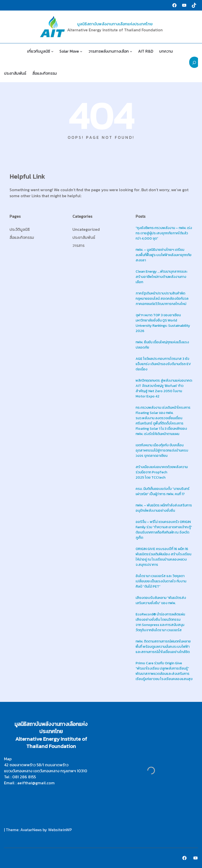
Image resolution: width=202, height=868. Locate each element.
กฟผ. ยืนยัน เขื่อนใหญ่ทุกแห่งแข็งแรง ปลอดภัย (162, 345)
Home (13, 51)
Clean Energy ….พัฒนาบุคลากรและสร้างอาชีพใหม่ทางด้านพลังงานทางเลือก (162, 277)
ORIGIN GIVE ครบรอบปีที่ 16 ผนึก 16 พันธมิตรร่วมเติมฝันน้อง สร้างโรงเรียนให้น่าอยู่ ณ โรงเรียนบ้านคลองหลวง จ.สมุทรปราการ (163, 557)
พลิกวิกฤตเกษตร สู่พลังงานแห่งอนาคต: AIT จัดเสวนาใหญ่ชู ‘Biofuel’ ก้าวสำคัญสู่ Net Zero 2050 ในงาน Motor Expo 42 (164, 388)
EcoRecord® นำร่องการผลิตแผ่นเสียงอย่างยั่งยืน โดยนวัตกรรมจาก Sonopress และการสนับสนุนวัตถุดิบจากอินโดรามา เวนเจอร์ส (160, 622)
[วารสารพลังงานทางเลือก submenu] (131, 51)
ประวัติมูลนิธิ (20, 229)
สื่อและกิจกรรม (22, 237)
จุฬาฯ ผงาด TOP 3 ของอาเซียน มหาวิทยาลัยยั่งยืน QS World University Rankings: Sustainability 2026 (163, 323)
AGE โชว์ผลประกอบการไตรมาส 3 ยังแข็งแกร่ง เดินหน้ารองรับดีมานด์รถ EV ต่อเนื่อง (163, 364)
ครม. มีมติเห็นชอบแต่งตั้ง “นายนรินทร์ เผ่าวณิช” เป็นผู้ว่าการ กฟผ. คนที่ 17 (163, 491)
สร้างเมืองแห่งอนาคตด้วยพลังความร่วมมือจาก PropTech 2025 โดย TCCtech (162, 472)
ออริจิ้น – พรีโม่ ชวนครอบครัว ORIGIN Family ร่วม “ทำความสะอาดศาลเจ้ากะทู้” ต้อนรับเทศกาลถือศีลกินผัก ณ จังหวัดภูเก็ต (164, 530)
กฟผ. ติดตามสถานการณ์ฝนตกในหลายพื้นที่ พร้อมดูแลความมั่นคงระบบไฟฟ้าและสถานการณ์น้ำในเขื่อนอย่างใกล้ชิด (163, 647)
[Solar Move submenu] (81, 51)
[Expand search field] (194, 62)
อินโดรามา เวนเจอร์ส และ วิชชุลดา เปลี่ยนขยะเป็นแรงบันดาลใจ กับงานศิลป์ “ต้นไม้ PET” (161, 581)
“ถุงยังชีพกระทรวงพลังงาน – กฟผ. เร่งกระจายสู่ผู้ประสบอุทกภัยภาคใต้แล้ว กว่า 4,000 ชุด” (164, 233)
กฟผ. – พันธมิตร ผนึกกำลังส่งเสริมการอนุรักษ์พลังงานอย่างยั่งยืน (164, 508)
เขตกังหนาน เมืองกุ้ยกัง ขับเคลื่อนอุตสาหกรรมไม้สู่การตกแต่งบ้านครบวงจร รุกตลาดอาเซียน (162, 450)
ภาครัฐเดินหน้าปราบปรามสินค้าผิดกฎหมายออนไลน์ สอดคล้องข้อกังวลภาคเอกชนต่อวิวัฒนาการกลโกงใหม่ (162, 299)
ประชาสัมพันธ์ (84, 237)
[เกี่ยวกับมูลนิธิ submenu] (52, 51)
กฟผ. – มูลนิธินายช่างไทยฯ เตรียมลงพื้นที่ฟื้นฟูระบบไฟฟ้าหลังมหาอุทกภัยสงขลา (164, 255)
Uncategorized (86, 229)
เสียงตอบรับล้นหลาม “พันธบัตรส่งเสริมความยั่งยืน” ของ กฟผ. (161, 600)
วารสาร (78, 245)
